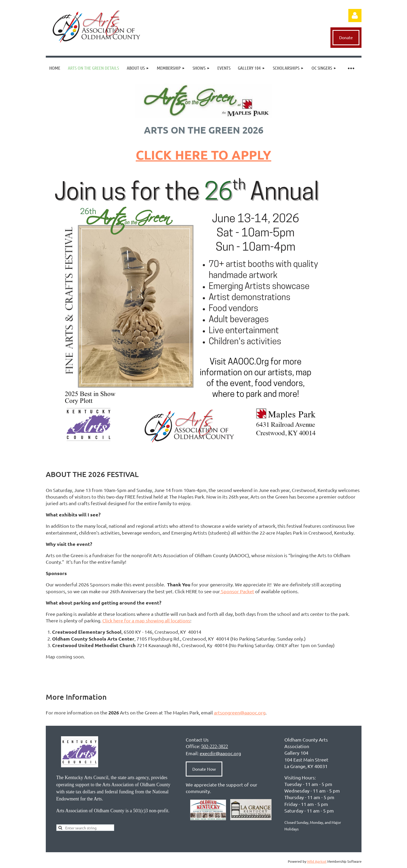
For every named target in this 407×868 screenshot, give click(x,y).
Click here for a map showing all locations (146, 620)
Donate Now (204, 769)
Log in (355, 16)
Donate (346, 37)
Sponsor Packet (237, 591)
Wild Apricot (317, 861)
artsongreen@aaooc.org (240, 712)
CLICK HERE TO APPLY (203, 155)
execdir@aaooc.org (220, 753)
